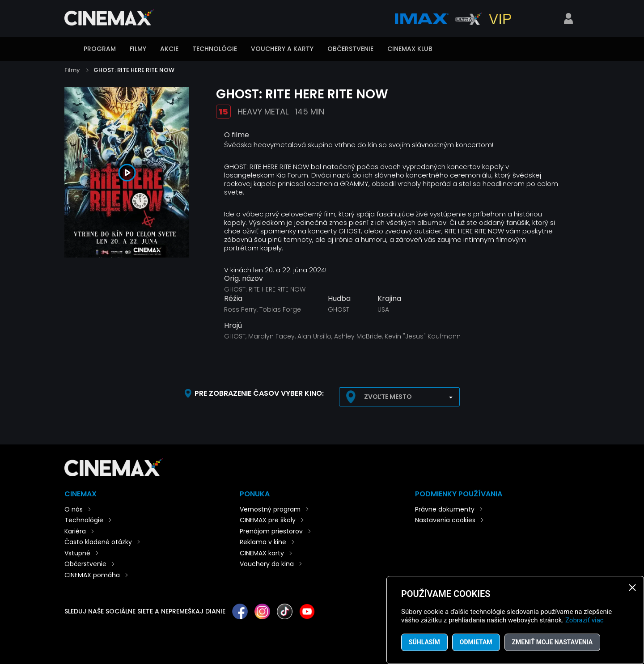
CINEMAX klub (410, 49)
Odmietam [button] (476, 642)
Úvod (69, 50)
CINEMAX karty (262, 553)
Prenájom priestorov (271, 531)
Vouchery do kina (267, 564)
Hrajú (233, 326)
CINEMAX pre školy (268, 520)
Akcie (169, 49)
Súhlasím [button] (424, 642)
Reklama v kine (263, 542)
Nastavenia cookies (445, 520)
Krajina (389, 299)
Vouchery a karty (282, 49)
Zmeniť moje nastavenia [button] (553, 642)
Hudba (339, 299)
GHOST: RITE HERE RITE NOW (134, 70)
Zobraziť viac (585, 620)
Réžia (233, 299)
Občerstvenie (350, 49)
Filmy (138, 49)
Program (100, 49)
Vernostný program (270, 509)
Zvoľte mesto (388, 397)
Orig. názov (244, 279)
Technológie (215, 49)
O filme (237, 135)
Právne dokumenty (445, 509)
